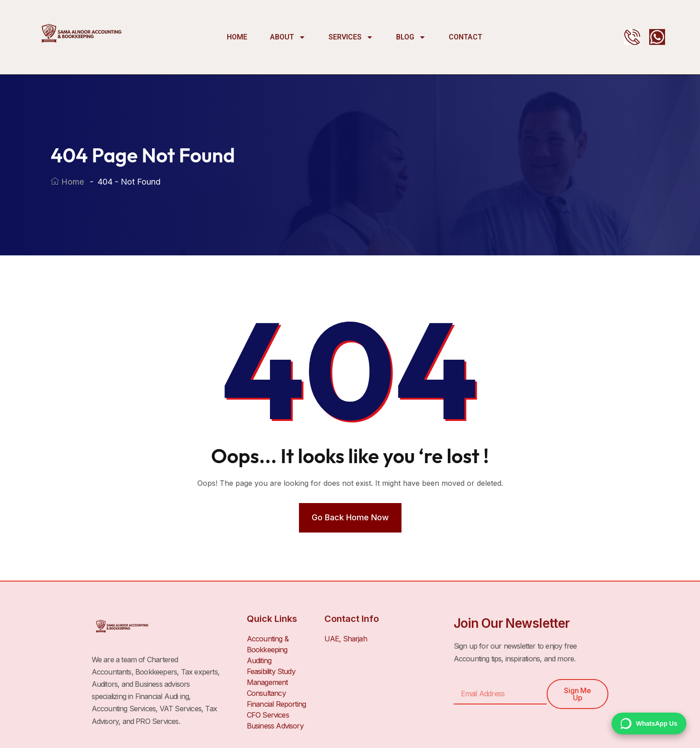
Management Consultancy (267, 688)
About (288, 37)
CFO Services (268, 715)
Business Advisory (275, 726)
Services (351, 37)
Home (237, 37)
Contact (465, 37)
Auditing (259, 660)
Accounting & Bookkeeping (268, 644)
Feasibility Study (271, 671)
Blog (411, 37)
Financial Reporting (277, 704)
